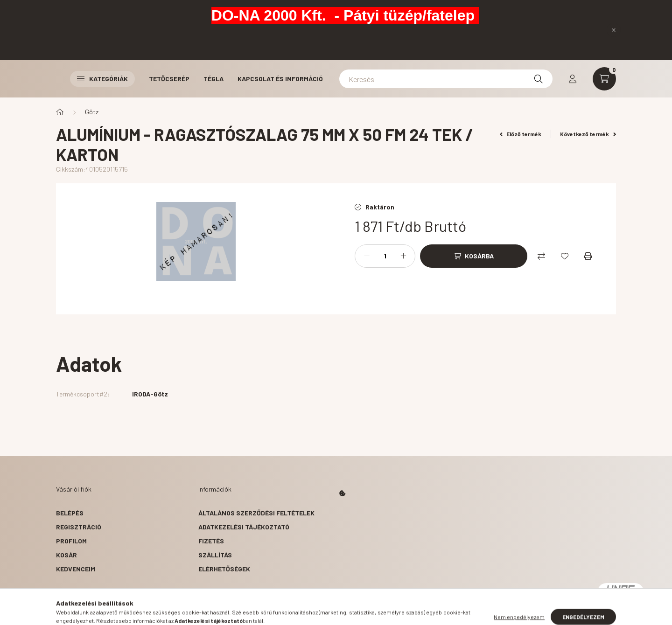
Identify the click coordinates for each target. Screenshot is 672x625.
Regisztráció (79, 527)
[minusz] (367, 256)
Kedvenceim (76, 569)
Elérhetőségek (224, 569)
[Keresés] (446, 79)
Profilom (71, 541)
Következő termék (588, 134)
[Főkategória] (60, 112)
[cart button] (604, 79)
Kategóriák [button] (102, 79)
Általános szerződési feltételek (256, 513)
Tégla (213, 79)
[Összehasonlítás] (541, 256)
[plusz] (403, 256)
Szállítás (215, 555)
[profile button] (573, 79)
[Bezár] (614, 30)
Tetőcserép (169, 79)
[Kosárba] (474, 256)
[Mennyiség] (385, 256)
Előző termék (521, 134)
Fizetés (211, 541)
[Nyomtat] (588, 256)
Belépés (70, 513)
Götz (92, 112)
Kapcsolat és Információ (280, 79)
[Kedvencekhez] (565, 256)
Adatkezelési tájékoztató (244, 527)
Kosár (66, 555)
